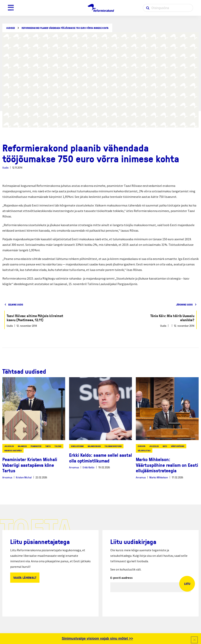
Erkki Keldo (89, 467)
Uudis (5, 167)
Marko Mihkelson (159, 477)
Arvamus (7, 477)
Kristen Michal (24, 477)
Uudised (11, 28)
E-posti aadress (122, 578)
